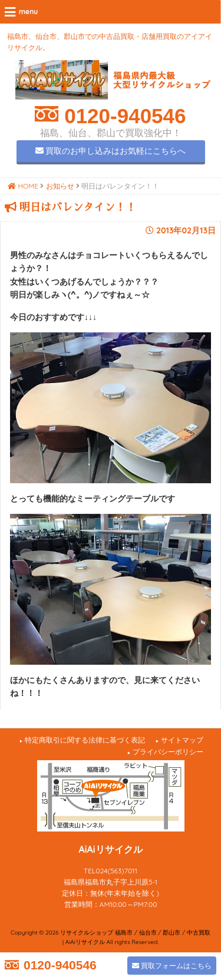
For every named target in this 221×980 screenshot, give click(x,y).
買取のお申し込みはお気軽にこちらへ (111, 151)
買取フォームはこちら (172, 966)
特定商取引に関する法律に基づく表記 (85, 740)
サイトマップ (182, 740)
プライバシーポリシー (168, 752)
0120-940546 (122, 116)
